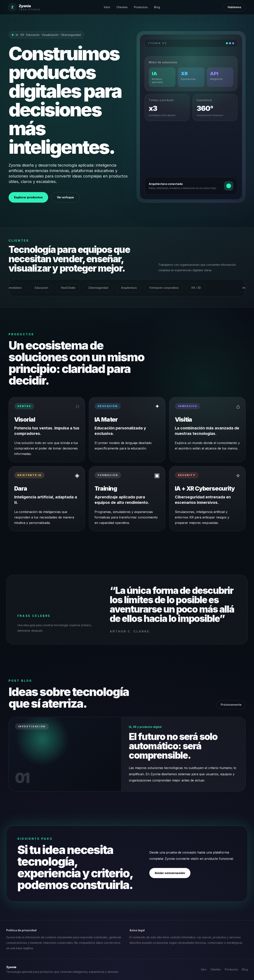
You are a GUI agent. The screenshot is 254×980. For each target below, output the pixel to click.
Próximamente (231, 705)
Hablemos (235, 7)
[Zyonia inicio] (25, 7)
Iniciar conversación (170, 873)
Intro (107, 7)
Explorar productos (28, 197)
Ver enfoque (65, 197)
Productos (141, 7)
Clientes (122, 7)
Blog (157, 7)
